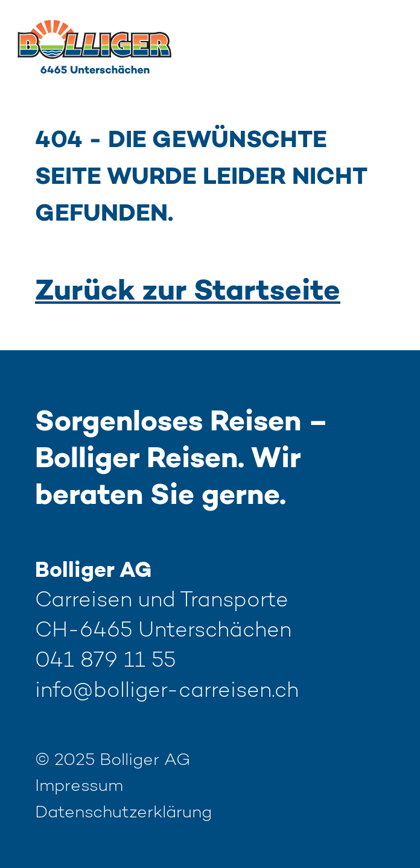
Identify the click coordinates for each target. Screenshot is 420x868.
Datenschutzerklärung (123, 813)
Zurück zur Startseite (188, 292)
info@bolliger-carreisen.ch (167, 692)
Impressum (79, 787)
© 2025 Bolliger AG (113, 761)
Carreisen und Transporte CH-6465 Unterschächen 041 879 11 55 (167, 632)
